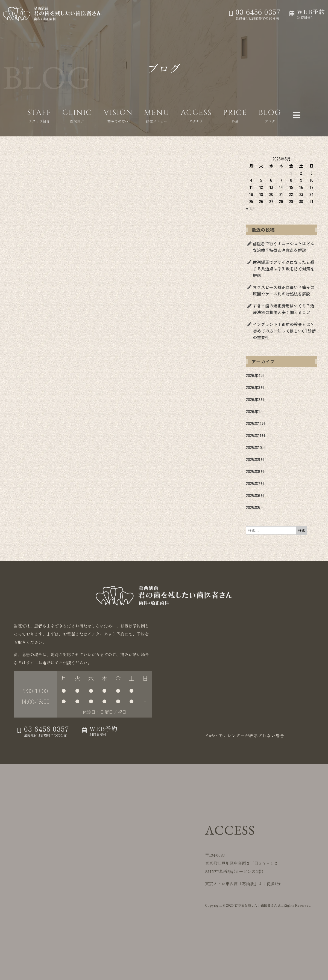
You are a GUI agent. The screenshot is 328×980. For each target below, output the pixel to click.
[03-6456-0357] (231, 14)
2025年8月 (255, 471)
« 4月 (251, 208)
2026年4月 (255, 375)
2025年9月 (255, 459)
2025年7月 (255, 483)
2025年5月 (255, 507)
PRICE (235, 113)
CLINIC (77, 113)
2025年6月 (255, 495)
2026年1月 (255, 411)
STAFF (39, 113)
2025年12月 (256, 423)
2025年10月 (256, 447)
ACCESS (196, 113)
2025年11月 (256, 435)
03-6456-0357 (258, 12)
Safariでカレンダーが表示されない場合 (245, 735)
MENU (157, 113)
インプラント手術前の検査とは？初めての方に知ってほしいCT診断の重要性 (284, 331)
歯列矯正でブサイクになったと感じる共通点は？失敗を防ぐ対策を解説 (284, 269)
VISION (118, 113)
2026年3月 (255, 387)
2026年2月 (255, 399)
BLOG (270, 113)
